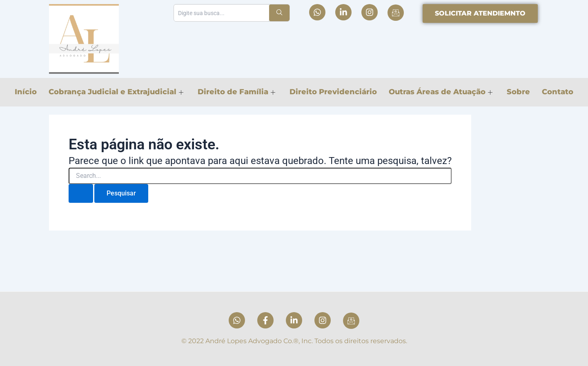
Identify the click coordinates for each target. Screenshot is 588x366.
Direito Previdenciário (333, 92)
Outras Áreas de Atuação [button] (441, 92)
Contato (559, 92)
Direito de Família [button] (236, 92)
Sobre (519, 92)
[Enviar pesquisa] (81, 193)
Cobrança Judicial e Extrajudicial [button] (115, 92)
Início (24, 92)
